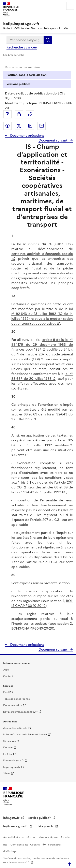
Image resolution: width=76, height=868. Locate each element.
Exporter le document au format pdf (7, 114)
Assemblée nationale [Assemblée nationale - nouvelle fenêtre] (15, 728)
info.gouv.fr (12, 818)
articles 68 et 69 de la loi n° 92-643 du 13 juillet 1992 (42, 490)
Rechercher (48, 40)
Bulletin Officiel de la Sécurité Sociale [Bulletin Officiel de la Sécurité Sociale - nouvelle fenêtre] (25, 735)
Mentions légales (48, 837)
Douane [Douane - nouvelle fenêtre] (8, 748)
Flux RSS (8, 692)
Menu (70, 6)
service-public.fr (40, 818)
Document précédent (27, 135)
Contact (8, 676)
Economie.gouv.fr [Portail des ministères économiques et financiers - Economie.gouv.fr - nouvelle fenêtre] (13, 761)
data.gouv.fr (45, 826)
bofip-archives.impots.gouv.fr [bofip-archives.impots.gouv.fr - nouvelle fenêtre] (20, 712)
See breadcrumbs (14, 55)
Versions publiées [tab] (18, 84)
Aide (6, 670)
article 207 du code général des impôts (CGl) (42, 357)
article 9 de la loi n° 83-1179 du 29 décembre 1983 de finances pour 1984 (42, 344)
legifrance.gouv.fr (16, 826)
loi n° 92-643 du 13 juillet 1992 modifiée (42, 443)
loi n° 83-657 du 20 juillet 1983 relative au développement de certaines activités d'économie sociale (42, 249)
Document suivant (53, 140)
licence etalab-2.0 (19, 863)
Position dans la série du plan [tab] (27, 75)
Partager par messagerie (42, 126)
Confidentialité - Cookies (25, 845)
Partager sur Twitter (19, 126)
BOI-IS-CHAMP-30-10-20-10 (42, 603)
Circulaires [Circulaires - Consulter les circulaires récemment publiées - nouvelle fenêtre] (9, 741)
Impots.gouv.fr (12, 767)
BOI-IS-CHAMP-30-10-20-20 (32, 628)
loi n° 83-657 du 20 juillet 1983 (42, 376)
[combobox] (25, 40)
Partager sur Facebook (7, 126)
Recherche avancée (22, 47)
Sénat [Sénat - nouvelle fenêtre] (7, 774)
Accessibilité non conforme (20, 837)
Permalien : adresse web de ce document (30, 114)
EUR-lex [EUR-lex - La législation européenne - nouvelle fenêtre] (8, 754)
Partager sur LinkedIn (30, 126)
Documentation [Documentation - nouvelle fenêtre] (13, 705)
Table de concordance (17, 699)
